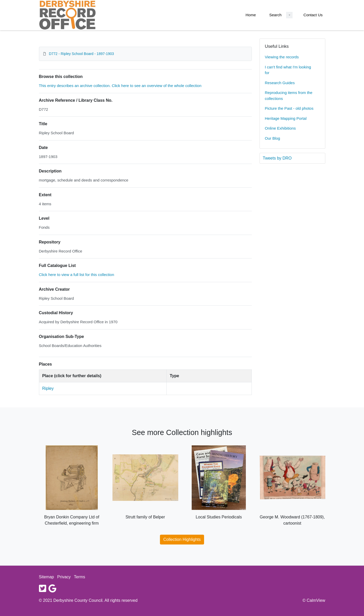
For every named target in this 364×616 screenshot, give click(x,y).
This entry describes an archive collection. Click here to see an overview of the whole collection (120, 86)
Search (276, 15)
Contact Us (313, 15)
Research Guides (280, 83)
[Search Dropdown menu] (289, 15)
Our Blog (273, 138)
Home (251, 15)
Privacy (64, 577)
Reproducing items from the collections (289, 96)
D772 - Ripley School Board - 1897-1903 (81, 54)
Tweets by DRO (277, 158)
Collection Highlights (182, 539)
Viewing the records (282, 57)
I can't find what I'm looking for (288, 70)
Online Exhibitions (280, 128)
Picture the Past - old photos (289, 108)
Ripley (48, 388)
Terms (80, 577)
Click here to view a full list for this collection (77, 275)
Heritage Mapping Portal (286, 118)
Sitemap (47, 577)
